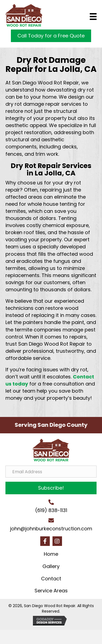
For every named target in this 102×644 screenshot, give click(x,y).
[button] (51, 488)
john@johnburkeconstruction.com (51, 529)
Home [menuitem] (51, 554)
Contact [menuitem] (51, 579)
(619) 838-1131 (51, 510)
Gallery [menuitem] (51, 566)
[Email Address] (51, 472)
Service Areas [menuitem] (51, 591)
